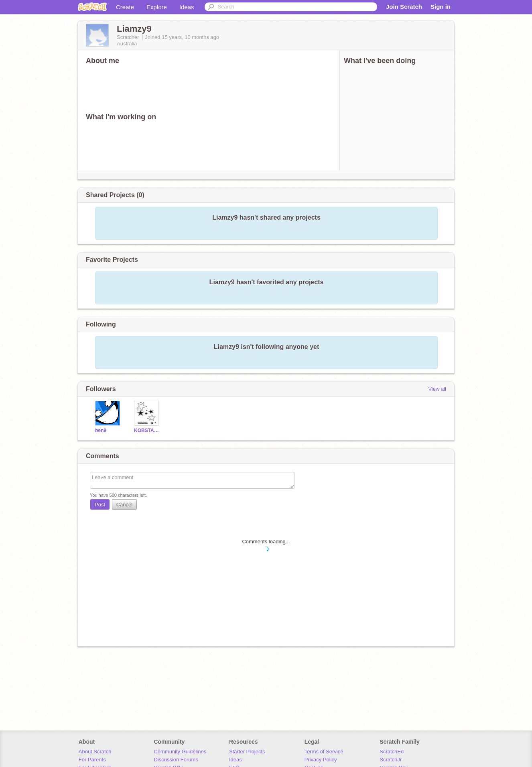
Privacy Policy (321, 760)
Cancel (124, 505)
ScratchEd (392, 752)
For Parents (92, 760)
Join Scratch (404, 7)
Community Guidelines (180, 752)
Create (125, 7)
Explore (157, 7)
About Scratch (95, 752)
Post (100, 505)
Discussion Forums (176, 760)
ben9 (101, 430)
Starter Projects (247, 752)
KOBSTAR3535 (147, 430)
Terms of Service (324, 752)
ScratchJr (391, 760)
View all (437, 389)
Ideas (187, 7)
